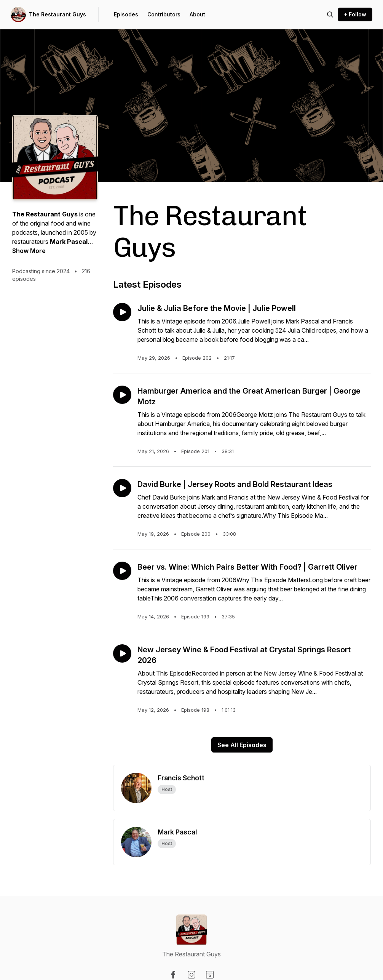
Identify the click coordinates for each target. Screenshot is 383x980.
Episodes (126, 14)
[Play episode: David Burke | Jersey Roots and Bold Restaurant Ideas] (122, 488)
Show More (29, 251)
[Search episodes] (330, 14)
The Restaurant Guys (57, 14)
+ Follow (355, 14)
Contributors (164, 14)
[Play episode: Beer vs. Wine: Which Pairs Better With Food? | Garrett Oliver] (122, 571)
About (197, 14)
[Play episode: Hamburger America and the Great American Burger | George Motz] (122, 395)
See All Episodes (242, 745)
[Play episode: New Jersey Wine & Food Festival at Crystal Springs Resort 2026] (122, 653)
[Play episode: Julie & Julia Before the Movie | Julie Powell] (122, 312)
